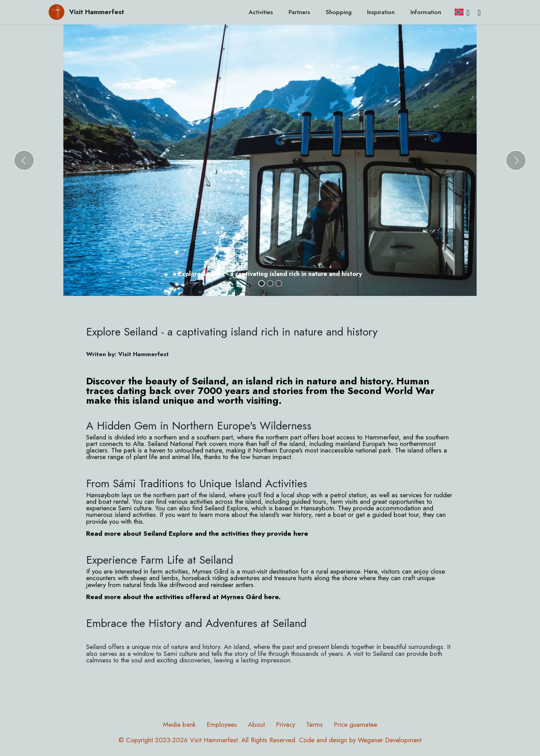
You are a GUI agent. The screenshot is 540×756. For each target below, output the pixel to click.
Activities (261, 12)
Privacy (285, 724)
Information (426, 12)
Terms (314, 724)
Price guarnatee (355, 724)
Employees (222, 724)
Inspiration (381, 12)
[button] (24, 160)
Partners (299, 12)
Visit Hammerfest (97, 12)
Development (403, 740)
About (256, 724)
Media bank (179, 724)
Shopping (339, 12)
